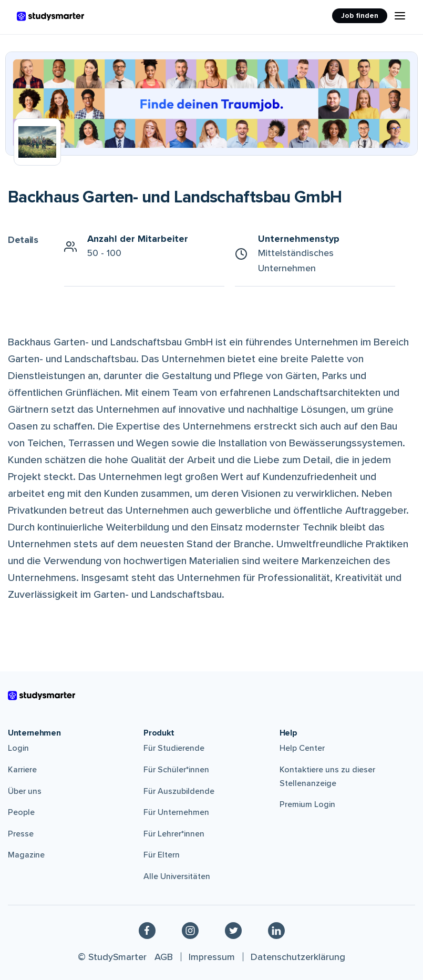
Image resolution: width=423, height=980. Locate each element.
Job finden (360, 16)
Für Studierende (174, 748)
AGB (164, 957)
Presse (21, 834)
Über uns (25, 791)
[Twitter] (233, 930)
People (21, 812)
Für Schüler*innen (176, 770)
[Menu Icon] (400, 16)
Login (18, 748)
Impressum (212, 957)
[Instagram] (190, 930)
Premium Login (307, 804)
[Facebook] (147, 930)
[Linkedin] (276, 930)
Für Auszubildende (179, 791)
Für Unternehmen (176, 812)
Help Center (302, 748)
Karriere (22, 770)
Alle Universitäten (177, 876)
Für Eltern (162, 855)
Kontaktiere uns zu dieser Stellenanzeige (327, 777)
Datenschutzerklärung (298, 957)
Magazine (26, 855)
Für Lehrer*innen (174, 834)
